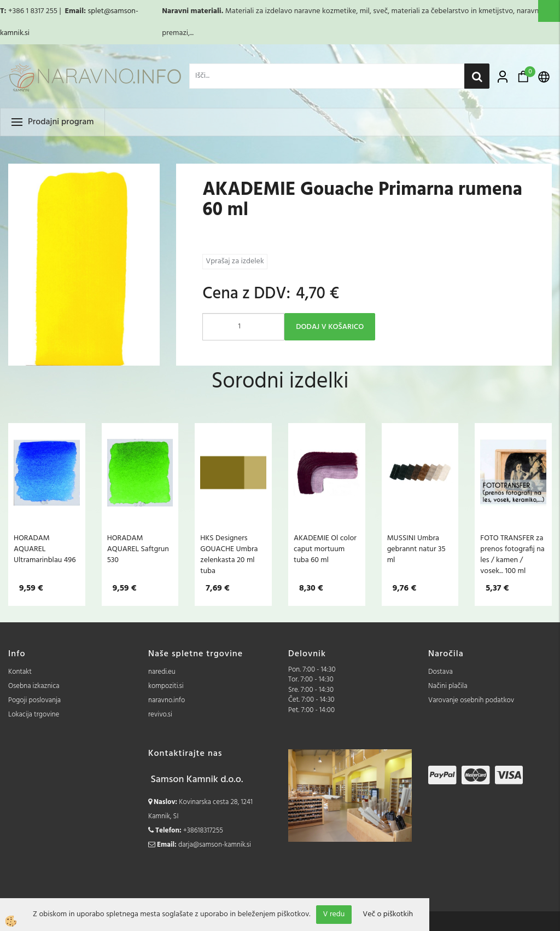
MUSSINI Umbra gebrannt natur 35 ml (416, 549)
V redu (334, 914)
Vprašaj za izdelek (235, 261)
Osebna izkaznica (34, 686)
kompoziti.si (166, 686)
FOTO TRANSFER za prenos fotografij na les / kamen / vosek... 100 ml (512, 554)
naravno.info (167, 700)
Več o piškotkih (388, 915)
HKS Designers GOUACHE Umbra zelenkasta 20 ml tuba (229, 554)
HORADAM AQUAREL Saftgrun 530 (138, 549)
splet (95, 11)
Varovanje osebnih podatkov (471, 700)
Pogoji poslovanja (34, 700)
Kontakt (20, 672)
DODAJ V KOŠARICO (330, 327)
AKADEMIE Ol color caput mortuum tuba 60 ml (325, 549)
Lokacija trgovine (34, 715)
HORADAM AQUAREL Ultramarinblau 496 (45, 549)
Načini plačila (448, 686)
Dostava (441, 672)
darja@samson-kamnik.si (215, 845)
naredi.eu (162, 672)
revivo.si (160, 715)
